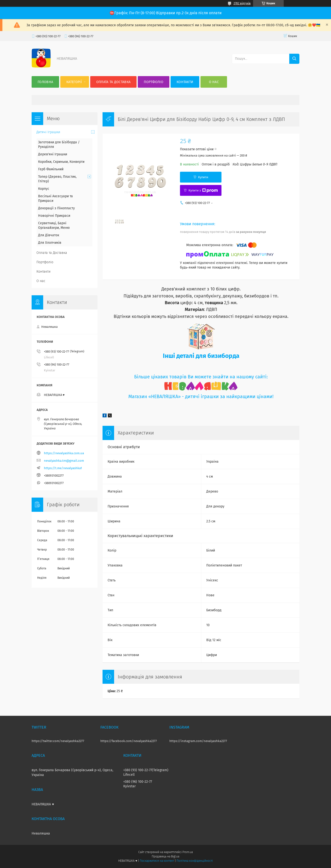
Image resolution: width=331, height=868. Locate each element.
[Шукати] (294, 59)
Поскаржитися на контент (157, 861)
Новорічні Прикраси (54, 216)
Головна (45, 82)
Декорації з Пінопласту (56, 208)
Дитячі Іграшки (48, 132)
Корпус (44, 189)
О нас (214, 82)
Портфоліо (154, 82)
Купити (203, 177)
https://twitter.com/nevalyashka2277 (58, 741)
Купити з (203, 191)
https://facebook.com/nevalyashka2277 (129, 741)
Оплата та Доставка (113, 82)
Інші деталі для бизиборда (201, 356)
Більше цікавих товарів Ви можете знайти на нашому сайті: (201, 377)
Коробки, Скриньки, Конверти (61, 162)
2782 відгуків (242, 3)
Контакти (185, 82)
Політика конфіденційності (195, 861)
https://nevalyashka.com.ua (64, 453)
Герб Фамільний (51, 169)
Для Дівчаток (49, 235)
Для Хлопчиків (50, 243)
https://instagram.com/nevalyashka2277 (198, 741)
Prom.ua (188, 852)
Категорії (74, 82)
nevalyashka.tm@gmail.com (64, 461)
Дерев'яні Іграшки (53, 154)
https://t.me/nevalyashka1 (63, 468)
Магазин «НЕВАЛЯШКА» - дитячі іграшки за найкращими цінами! (201, 397)
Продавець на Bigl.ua (165, 856)
